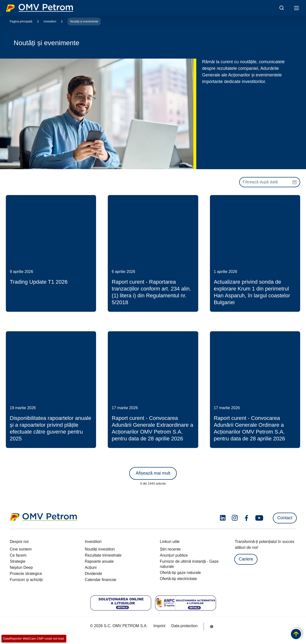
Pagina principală (21, 21)
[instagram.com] (235, 518)
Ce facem (18, 555)
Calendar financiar (101, 580)
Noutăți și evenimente (84, 21)
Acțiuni (91, 567)
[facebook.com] (247, 518)
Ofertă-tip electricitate (178, 579)
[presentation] (270, 182)
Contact (285, 518)
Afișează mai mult (153, 473)
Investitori (50, 21)
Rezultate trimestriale (103, 555)
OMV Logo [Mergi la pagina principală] (39, 8)
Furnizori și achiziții (26, 580)
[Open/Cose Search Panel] (282, 8)
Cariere (246, 559)
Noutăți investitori (100, 549)
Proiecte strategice (26, 574)
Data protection (184, 626)
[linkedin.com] (223, 518)
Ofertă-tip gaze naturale (180, 573)
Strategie (18, 561)
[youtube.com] (259, 518)
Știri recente (170, 549)
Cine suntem (21, 549)
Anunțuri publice (174, 555)
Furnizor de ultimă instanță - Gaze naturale (189, 564)
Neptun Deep (21, 567)
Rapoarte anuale (99, 561)
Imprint (159, 626)
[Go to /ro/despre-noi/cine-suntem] (212, 626)
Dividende (94, 574)
